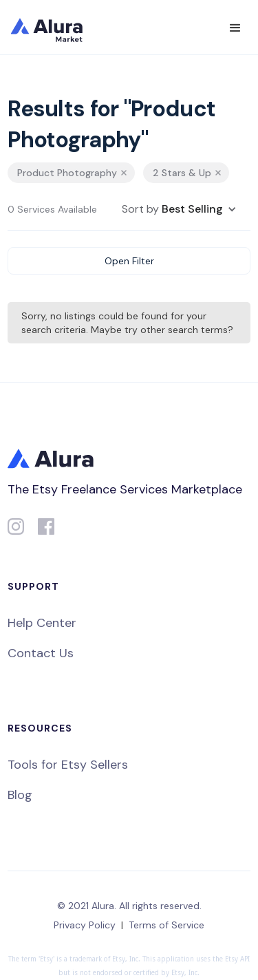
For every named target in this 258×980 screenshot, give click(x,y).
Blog (20, 795)
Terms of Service (166, 925)
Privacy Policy (85, 925)
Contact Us (41, 653)
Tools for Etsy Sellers (68, 765)
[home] (56, 28)
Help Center (42, 623)
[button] (235, 28)
